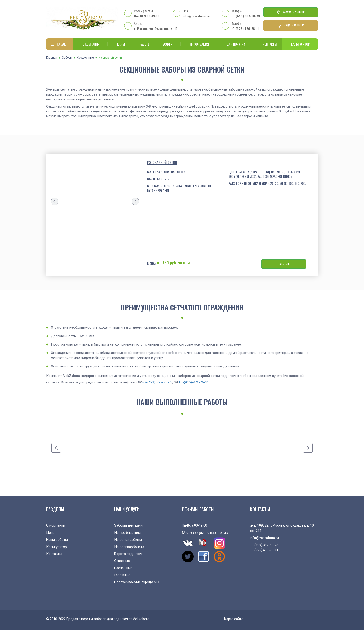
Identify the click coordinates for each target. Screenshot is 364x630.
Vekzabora (141, 619)
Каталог (59, 44)
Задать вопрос (291, 26)
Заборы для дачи (128, 525)
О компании (90, 44)
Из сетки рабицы (128, 540)
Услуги (167, 44)
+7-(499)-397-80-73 (157, 382)
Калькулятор (300, 44)
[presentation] (55, 201)
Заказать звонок (291, 12)
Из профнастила (127, 533)
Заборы (67, 58)
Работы (143, 44)
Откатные (122, 561)
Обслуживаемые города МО (137, 582)
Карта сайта (234, 619)
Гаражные (122, 575)
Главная (52, 58)
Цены (119, 44)
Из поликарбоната (129, 547)
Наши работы (57, 540)
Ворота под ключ (128, 554)
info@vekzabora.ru (196, 16)
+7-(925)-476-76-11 (194, 382)
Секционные (85, 58)
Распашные (123, 568)
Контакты (267, 44)
